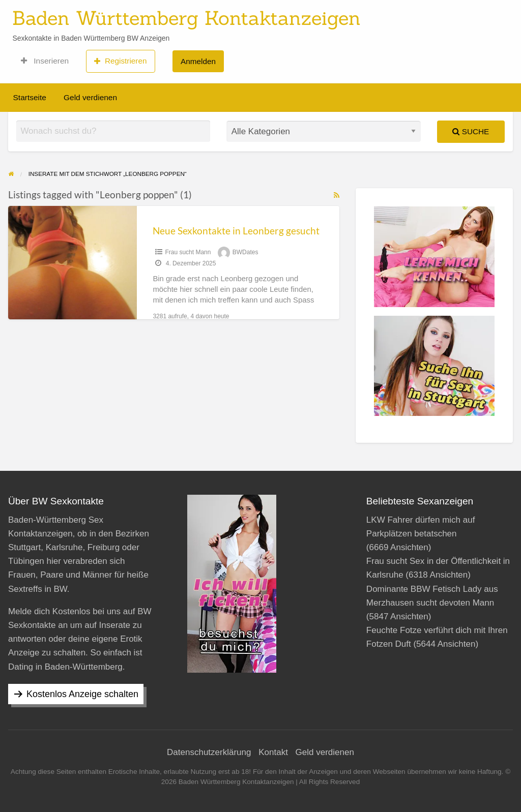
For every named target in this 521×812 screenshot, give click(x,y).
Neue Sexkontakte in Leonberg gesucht (236, 231)
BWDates (245, 252)
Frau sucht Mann (188, 252)
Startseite (30, 97)
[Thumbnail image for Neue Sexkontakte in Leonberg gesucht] (73, 263)
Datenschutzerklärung (209, 752)
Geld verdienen (90, 97)
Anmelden (198, 61)
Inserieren (45, 61)
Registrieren (120, 61)
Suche (471, 131)
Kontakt (273, 752)
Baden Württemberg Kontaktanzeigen (186, 18)
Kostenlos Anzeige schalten (82, 694)
